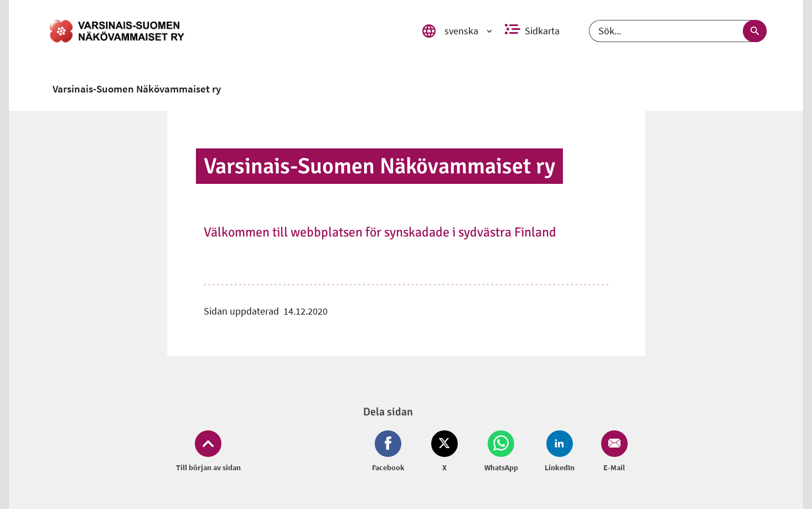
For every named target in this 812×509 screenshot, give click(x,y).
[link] (226, 31)
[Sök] (678, 31)
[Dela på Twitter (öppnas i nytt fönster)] (444, 452)
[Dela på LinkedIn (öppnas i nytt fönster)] (560, 452)
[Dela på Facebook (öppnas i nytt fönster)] (391, 452)
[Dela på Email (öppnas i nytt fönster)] (612, 452)
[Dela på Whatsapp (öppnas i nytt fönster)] (501, 452)
